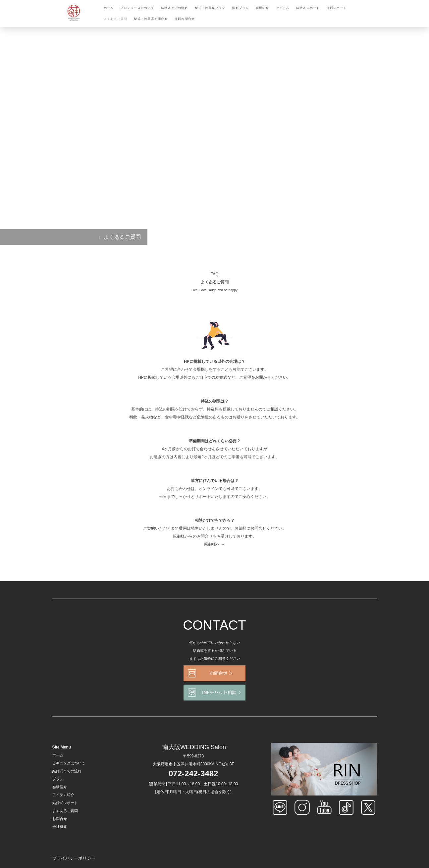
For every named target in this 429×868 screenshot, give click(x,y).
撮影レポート (337, 8)
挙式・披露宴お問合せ (151, 19)
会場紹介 (263, 8)
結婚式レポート (308, 8)
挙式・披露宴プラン (210, 8)
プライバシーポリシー (74, 858)
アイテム (283, 8)
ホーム (109, 8)
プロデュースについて (137, 8)
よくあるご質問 (116, 19)
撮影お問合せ (185, 19)
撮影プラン (240, 8)
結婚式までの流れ (175, 8)
